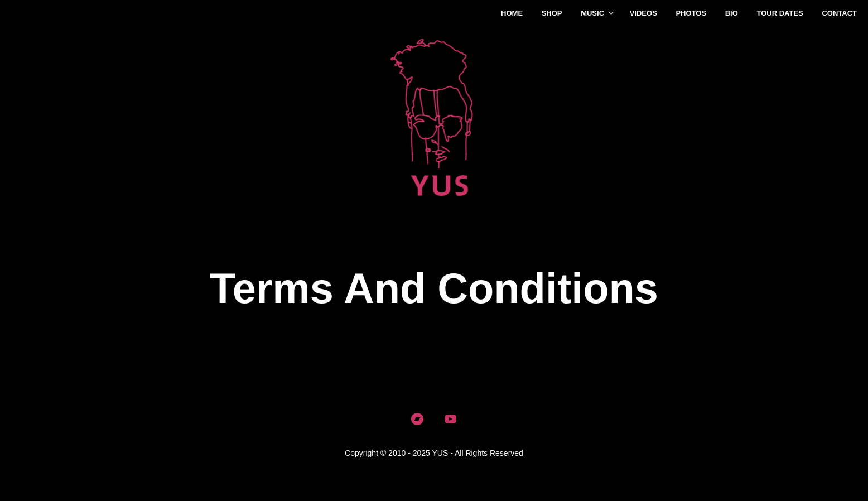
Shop (552, 13)
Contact (839, 13)
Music (592, 13)
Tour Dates (780, 13)
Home (512, 13)
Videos (643, 13)
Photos (691, 13)
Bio (732, 13)
